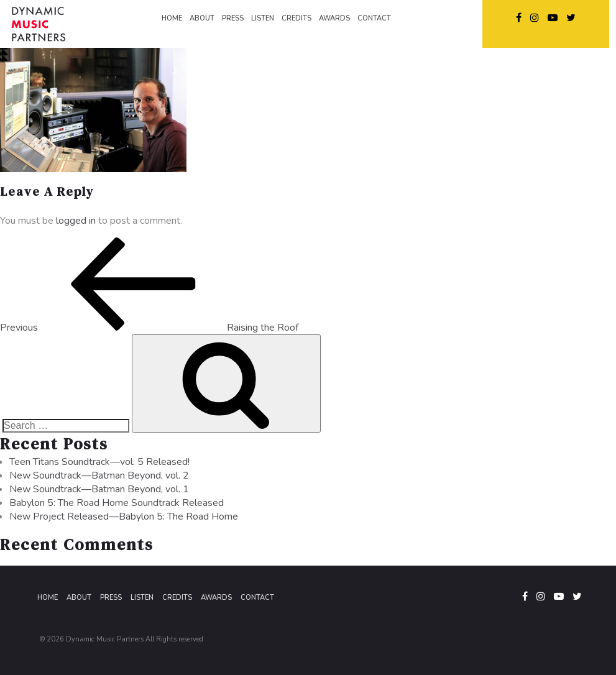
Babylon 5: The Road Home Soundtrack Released (117, 503)
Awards (216, 598)
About (79, 598)
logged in (76, 221)
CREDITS (297, 18)
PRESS (233, 18)
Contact (257, 598)
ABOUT (202, 18)
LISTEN (263, 18)
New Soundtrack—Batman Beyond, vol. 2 (99, 475)
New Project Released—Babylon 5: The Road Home (124, 517)
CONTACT (374, 18)
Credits (177, 598)
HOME (172, 18)
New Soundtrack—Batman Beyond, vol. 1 (99, 489)
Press (111, 598)
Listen (142, 598)
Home (48, 598)
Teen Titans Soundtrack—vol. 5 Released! (99, 462)
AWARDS (334, 18)
